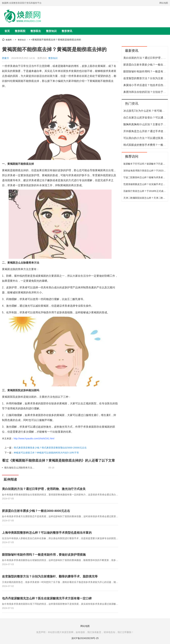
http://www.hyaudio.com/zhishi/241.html (34, 438)
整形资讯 (67, 31)
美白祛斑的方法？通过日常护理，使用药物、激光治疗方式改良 (44, 489)
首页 (7, 31)
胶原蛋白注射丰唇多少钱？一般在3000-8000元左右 (36, 511)
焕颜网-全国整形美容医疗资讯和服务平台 (22, 3)
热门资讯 (132, 104)
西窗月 (5, 58)
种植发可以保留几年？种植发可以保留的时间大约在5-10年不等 (46, 453)
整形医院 (20, 31)
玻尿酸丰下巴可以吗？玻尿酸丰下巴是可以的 (146, 164)
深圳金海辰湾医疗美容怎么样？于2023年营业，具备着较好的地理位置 (146, 171)
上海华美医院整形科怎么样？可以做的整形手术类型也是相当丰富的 (47, 533)
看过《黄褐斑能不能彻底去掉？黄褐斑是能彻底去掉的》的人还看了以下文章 (58, 460)
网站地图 (164, 3)
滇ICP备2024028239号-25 (85, 638)
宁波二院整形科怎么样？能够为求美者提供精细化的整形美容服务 (146, 177)
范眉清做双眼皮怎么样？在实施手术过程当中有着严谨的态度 (146, 184)
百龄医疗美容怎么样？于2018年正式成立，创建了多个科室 (146, 191)
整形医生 (36, 31)
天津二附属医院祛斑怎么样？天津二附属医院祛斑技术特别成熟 (146, 198)
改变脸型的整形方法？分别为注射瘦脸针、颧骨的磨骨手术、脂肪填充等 (50, 576)
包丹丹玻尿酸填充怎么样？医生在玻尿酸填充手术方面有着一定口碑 (47, 598)
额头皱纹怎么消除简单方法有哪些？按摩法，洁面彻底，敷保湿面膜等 (20, 468)
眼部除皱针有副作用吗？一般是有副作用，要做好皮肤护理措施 (44, 555)
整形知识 (51, 31)
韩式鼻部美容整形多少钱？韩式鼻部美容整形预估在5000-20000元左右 (50, 448)
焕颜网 (9, 40)
